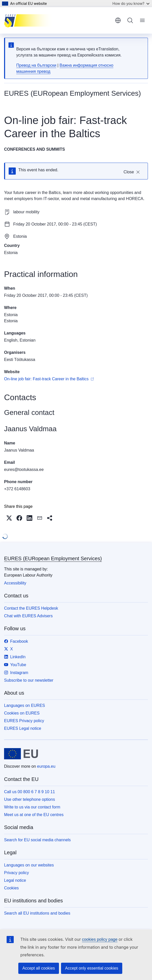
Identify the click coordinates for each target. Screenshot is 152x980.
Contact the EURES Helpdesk (31, 608)
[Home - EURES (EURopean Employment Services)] (30, 20)
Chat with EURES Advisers (28, 616)
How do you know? (131, 3)
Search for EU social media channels (37, 840)
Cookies (11, 888)
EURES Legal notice (23, 728)
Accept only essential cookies (92, 968)
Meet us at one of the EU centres (34, 815)
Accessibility (15, 583)
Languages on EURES (25, 705)
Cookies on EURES (22, 713)
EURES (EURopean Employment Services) (53, 558)
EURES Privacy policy (24, 721)
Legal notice (15, 880)
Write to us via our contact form (32, 807)
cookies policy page (100, 939)
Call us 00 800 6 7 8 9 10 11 (29, 792)
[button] (9, 518)
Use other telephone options (29, 799)
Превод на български (36, 65)
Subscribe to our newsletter (29, 680)
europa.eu (46, 766)
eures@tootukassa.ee (24, 470)
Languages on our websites (29, 865)
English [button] (118, 20)
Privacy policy (17, 873)
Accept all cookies (39, 968)
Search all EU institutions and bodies (37, 913)
